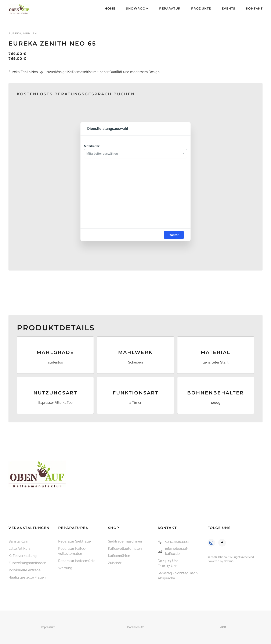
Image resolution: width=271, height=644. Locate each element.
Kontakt (254, 8)
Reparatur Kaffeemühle (77, 561)
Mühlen (30, 33)
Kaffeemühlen (119, 556)
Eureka (15, 33)
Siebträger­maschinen (125, 541)
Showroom (137, 8)
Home (110, 8)
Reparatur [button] (170, 8)
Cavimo (229, 561)
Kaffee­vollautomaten (125, 549)
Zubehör (115, 563)
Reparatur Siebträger (75, 541)
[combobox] (133, 153)
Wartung (65, 568)
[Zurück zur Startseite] (19, 8)
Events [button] (229, 8)
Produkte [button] (201, 8)
